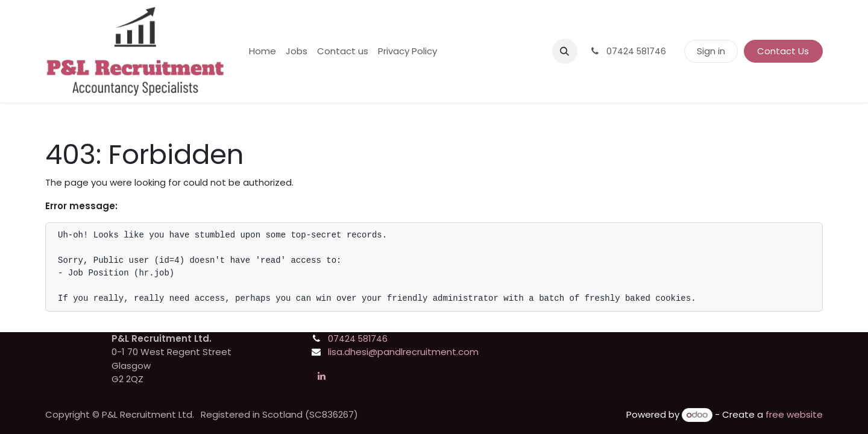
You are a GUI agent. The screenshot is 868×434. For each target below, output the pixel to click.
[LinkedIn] (321, 376)
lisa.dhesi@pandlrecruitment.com (403, 352)
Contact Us (783, 51)
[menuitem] (263, 52)
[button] (565, 51)
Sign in (711, 51)
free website (794, 414)
